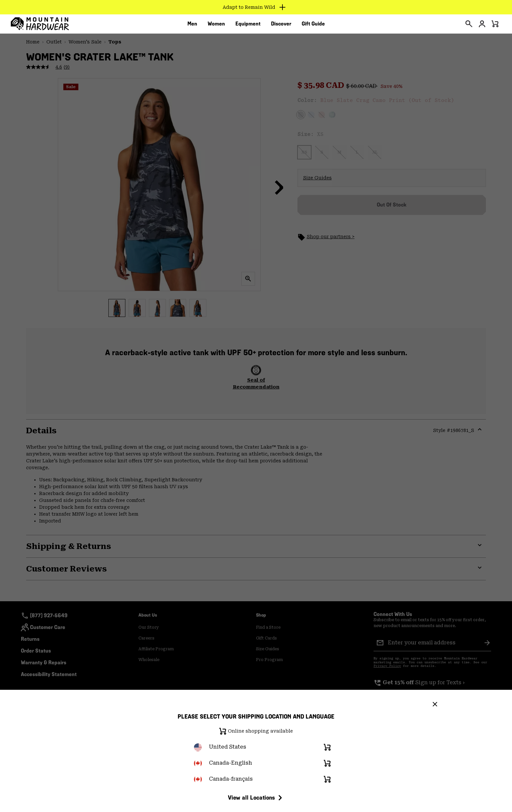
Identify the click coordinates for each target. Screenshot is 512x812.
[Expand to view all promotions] (256, 7)
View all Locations (256, 798)
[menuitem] (192, 26)
